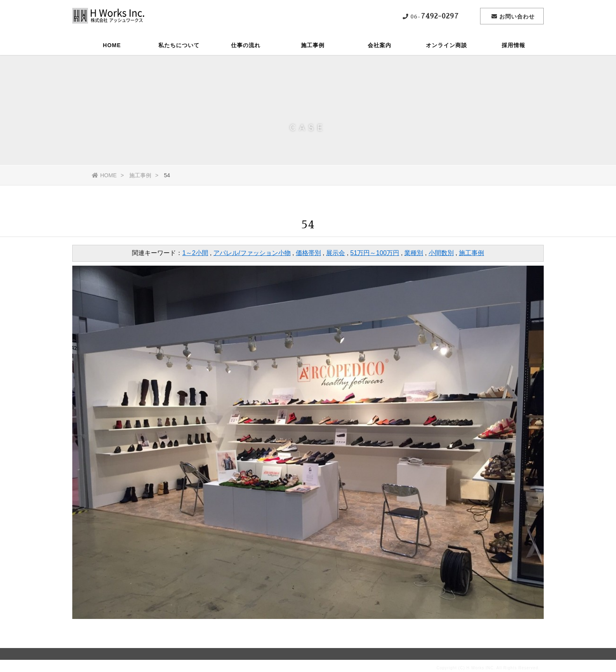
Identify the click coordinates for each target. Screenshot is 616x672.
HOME (112, 45)
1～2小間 (195, 253)
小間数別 (441, 253)
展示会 (335, 253)
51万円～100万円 (375, 253)
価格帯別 (308, 253)
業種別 (414, 253)
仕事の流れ (246, 45)
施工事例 (313, 45)
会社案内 (379, 45)
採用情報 (513, 45)
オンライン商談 (446, 45)
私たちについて (179, 45)
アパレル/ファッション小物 (252, 253)
